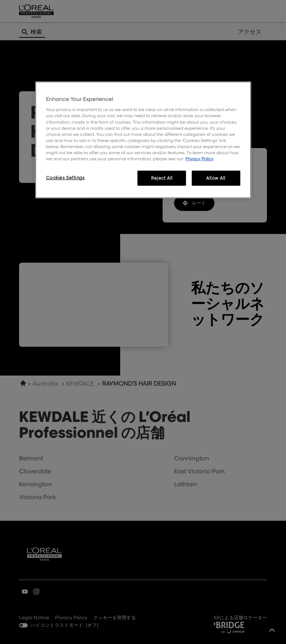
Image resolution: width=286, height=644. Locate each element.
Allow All (216, 178)
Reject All (162, 178)
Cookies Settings (65, 178)
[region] (143, 140)
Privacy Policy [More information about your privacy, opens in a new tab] (199, 159)
